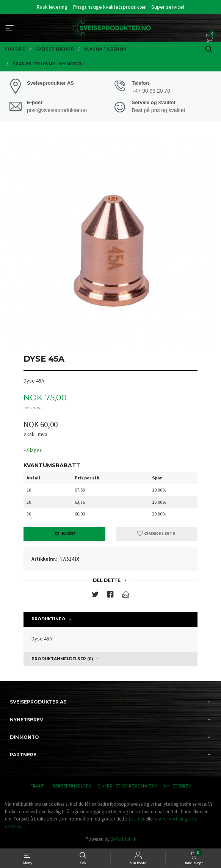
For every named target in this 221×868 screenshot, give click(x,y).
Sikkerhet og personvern (128, 786)
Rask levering (52, 7)
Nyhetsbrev (177, 786)
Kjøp (64, 534)
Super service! (168, 7)
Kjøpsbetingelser (71, 786)
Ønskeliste (156, 534)
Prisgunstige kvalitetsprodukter (110, 7)
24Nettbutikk (123, 839)
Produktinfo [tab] (48, 619)
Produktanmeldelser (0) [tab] (62, 659)
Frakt (37, 786)
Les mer (137, 819)
